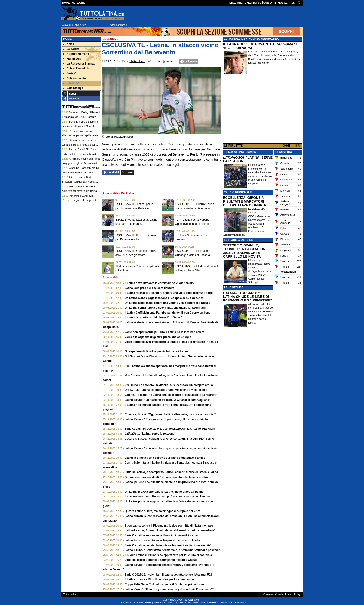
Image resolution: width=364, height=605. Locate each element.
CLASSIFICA (284, 152)
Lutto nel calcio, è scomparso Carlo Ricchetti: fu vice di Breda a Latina (171, 472)
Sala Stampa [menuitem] (73, 88)
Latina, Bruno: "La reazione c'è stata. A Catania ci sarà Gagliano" (168, 400)
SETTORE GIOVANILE (238, 240)
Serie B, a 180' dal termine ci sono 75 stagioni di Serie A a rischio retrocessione (80, 126)
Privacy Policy (293, 594)
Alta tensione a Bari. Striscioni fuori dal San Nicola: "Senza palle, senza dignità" (79, 182)
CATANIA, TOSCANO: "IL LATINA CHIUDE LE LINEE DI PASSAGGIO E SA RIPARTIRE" (247, 297)
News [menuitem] (68, 44)
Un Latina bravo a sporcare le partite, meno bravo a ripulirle (164, 492)
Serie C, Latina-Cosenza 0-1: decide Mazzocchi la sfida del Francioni (170, 429)
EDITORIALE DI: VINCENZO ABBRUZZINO (252, 39)
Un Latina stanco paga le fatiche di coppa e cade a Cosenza (164, 298)
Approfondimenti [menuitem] (76, 54)
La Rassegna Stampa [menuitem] (79, 64)
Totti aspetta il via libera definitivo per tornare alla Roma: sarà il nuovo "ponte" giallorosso (80, 191)
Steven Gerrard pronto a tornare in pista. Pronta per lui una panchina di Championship (81, 145)
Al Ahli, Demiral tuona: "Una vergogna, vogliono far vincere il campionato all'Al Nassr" (81, 163)
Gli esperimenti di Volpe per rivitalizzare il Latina (157, 351)
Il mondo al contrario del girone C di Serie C (154, 317)
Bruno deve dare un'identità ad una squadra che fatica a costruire (168, 477)
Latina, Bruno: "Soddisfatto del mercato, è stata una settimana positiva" (172, 550)
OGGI (286, 146)
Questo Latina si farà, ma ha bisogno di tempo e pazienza (163, 511)
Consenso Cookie (273, 594)
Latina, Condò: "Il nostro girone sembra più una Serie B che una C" (169, 589)
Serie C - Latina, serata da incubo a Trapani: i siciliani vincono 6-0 (168, 545)
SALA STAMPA (234, 288)
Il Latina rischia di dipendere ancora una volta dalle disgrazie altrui (169, 293)
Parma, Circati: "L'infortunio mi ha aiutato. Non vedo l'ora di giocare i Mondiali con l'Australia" (81, 154)
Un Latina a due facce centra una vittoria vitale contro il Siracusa (167, 303)
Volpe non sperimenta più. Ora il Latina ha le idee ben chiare (164, 332)
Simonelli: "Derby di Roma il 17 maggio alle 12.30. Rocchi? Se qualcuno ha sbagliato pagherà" (81, 117)
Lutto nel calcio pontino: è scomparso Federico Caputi (161, 560)
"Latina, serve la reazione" (150, 434)
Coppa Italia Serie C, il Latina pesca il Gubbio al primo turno (164, 584)
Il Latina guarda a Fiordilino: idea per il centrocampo (159, 579)
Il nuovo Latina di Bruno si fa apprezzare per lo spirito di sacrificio (168, 555)
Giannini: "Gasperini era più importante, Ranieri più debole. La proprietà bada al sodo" (81, 172)
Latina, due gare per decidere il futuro (150, 288)
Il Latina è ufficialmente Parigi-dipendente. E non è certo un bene (167, 313)
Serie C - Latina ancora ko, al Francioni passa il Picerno (161, 535)
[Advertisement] (262, 110)
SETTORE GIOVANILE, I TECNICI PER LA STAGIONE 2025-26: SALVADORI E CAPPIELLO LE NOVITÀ (245, 251)
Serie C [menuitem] (70, 73)
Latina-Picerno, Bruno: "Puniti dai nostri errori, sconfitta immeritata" (170, 530)
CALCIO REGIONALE (238, 192)
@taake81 (169, 61)
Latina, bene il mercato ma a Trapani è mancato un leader (162, 540)
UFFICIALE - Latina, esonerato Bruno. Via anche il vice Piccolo (166, 390)
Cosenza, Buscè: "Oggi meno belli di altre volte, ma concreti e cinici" (170, 414)
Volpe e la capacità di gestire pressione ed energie (158, 337)
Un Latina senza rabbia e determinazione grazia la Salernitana (165, 308)
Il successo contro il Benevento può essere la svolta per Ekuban (167, 497)
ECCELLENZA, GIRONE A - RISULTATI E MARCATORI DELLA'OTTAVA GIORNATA (245, 201)
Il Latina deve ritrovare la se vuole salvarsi (160, 283)
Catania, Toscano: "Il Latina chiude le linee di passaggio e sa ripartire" (171, 395)
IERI (297, 146)
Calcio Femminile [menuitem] (76, 69)
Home (67, 39)
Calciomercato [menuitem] (75, 78)
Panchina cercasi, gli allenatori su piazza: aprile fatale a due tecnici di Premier (81, 136)
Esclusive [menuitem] (71, 83)
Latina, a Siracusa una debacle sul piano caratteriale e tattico (165, 458)
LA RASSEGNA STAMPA (240, 152)
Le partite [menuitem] (71, 49)
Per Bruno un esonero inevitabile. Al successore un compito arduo (169, 385)
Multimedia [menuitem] (72, 59)
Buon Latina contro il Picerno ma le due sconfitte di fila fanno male (169, 526)
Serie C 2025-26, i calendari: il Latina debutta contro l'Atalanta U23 (168, 575)
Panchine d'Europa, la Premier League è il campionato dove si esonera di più (80, 200)
